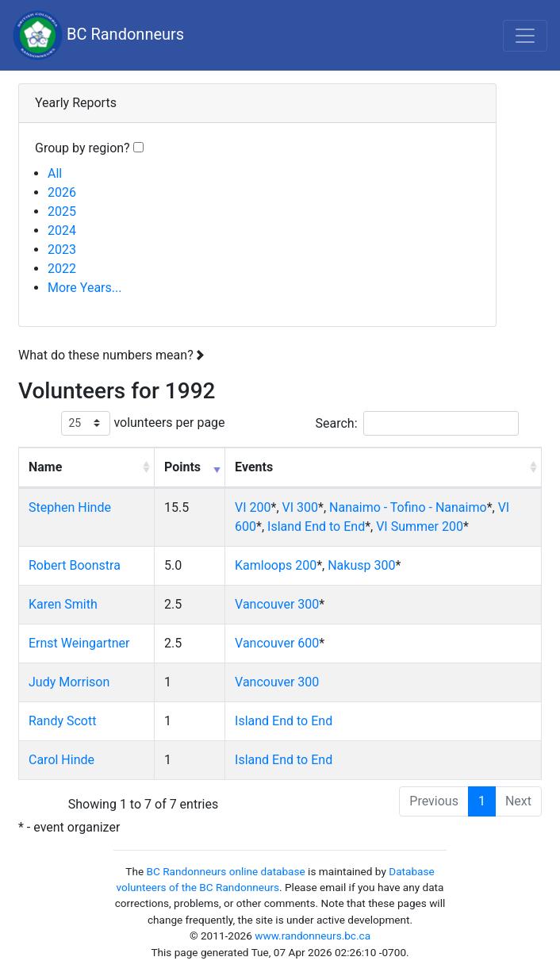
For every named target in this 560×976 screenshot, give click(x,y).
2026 (62, 192)
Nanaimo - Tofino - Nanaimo (408, 507)
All (55, 173)
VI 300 (300, 507)
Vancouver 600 (277, 643)
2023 (62, 250)
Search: (416, 423)
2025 (62, 211)
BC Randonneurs (98, 35)
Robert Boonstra (75, 565)
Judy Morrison (69, 682)
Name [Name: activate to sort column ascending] (45, 467)
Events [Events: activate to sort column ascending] (254, 467)
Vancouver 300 (277, 604)
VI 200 (253, 507)
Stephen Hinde (70, 507)
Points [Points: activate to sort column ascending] (182, 467)
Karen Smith (63, 604)
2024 (62, 231)
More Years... (84, 288)
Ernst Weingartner (79, 643)
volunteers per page (143, 423)
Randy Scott (62, 721)
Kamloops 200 (276, 565)
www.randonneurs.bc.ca (313, 936)
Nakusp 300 (361, 565)
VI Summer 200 (420, 526)
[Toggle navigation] (525, 36)
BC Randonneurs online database (226, 871)
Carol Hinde (61, 760)
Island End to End (316, 526)
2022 (62, 269)
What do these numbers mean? (111, 355)
